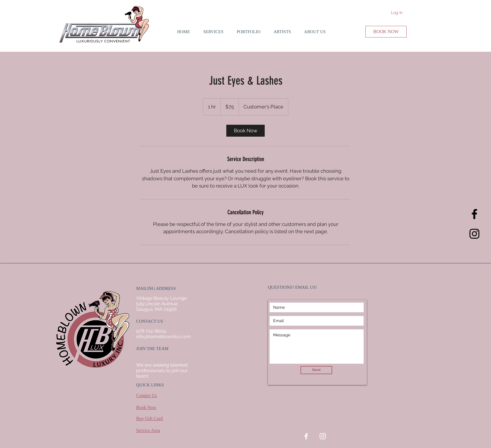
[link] (245, 131)
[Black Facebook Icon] (474, 214)
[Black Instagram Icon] (474, 234)
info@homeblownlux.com (163, 337)
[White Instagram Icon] (323, 436)
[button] (213, 32)
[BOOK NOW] (386, 32)
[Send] (316, 370)
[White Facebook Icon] (306, 436)
